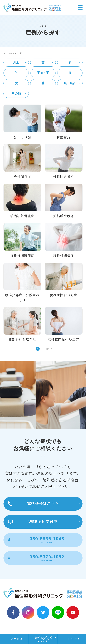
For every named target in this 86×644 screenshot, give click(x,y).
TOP (5, 53)
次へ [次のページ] (48, 349)
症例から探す (13, 53)
